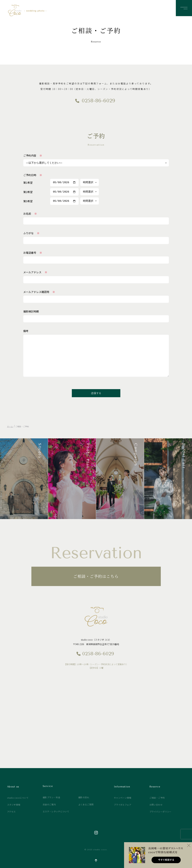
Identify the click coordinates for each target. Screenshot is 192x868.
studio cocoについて (18, 798)
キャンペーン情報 (123, 798)
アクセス (11, 812)
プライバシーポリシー (161, 812)
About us (13, 787)
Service (48, 786)
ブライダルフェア (123, 805)
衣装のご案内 (49, 804)
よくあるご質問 (86, 804)
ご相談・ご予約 (157, 798)
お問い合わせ (156, 805)
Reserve (155, 787)
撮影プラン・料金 (52, 797)
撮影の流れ (84, 797)
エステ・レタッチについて (56, 811)
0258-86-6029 (98, 101)
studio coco (32, 10)
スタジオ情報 (14, 805)
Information (122, 787)
